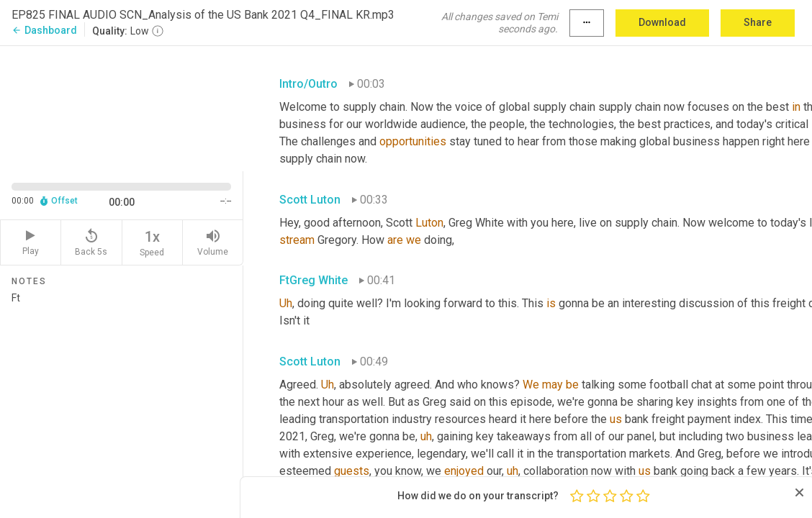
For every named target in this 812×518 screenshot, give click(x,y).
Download (662, 22)
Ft (121, 399)
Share (758, 22)
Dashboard (44, 30)
